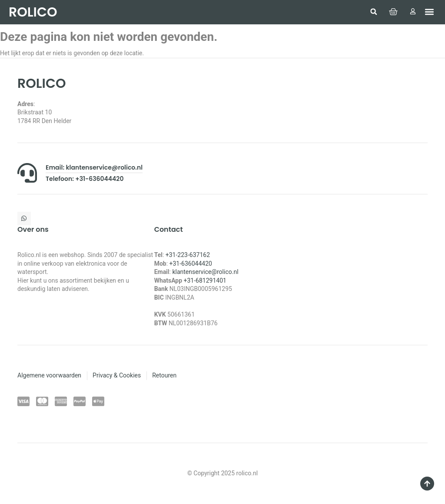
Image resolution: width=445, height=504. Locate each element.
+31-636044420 (191, 264)
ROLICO (33, 12)
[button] (372, 12)
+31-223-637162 (188, 255)
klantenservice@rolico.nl (205, 272)
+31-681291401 (205, 280)
